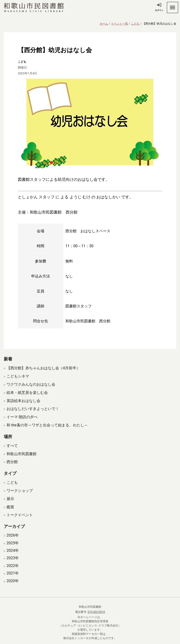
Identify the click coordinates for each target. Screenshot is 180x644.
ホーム (104, 24)
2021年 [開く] (13, 579)
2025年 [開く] (13, 549)
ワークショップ (20, 497)
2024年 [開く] (13, 557)
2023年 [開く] (13, 564)
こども (135, 24)
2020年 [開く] (13, 587)
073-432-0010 (96, 612)
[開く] (172, 7)
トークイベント (20, 521)
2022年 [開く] (13, 572)
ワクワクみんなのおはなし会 (31, 391)
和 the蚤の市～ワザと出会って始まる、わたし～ (47, 431)
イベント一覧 (120, 24)
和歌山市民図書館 (22, 460)
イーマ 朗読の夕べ (22, 423)
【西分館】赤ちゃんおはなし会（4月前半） (43, 374)
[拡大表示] (90, 122)
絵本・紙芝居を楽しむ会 (27, 399)
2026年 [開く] (13, 542)
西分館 (12, 468)
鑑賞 (10, 513)
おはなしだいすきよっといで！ (33, 415)
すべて (12, 452)
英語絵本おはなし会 (23, 407)
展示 (10, 505)
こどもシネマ (18, 382)
